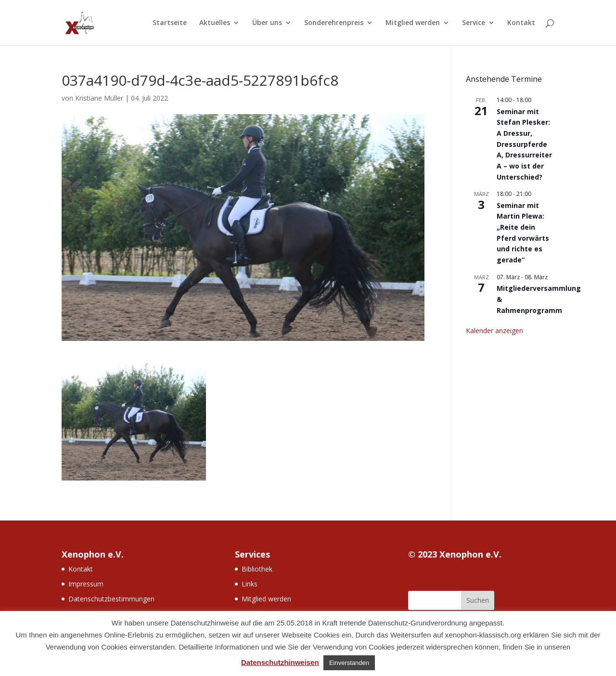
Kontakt (521, 23)
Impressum (86, 584)
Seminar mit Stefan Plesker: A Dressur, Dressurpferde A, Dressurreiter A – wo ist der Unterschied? (524, 144)
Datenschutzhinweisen (280, 662)
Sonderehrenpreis (334, 23)
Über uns (267, 23)
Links (250, 584)
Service (474, 23)
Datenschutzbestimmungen (111, 599)
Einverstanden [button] (349, 663)
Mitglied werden (413, 23)
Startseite (170, 23)
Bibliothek (257, 569)
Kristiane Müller (99, 98)
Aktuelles (215, 23)
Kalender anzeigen (494, 331)
